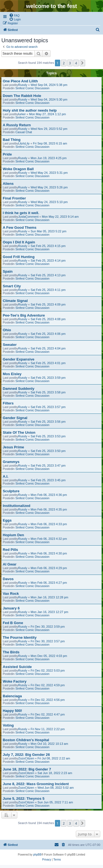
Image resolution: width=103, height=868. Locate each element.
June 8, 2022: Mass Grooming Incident (36, 784)
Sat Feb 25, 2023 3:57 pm (48, 407)
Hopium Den (13, 535)
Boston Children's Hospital (26, 740)
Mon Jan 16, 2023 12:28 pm (50, 597)
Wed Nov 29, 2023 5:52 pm (49, 129)
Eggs (7, 520)
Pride (7, 154)
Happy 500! (12, 711)
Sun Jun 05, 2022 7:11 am (55, 802)
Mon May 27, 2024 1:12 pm (48, 114)
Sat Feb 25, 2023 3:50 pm (48, 451)
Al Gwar (10, 564)
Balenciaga (12, 696)
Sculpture (11, 491)
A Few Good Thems (20, 227)
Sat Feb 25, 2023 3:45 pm (48, 480)
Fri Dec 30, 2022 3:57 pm (48, 641)
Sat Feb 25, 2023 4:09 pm (48, 304)
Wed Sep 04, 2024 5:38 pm (49, 85)
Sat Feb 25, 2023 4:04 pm (48, 348)
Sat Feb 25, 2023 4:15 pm (48, 246)
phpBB (37, 855)
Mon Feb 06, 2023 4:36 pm (49, 495)
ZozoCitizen (26, 758)
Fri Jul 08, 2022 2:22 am (54, 758)
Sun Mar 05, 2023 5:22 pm (49, 231)
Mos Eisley (12, 374)
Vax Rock (11, 594)
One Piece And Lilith (20, 81)
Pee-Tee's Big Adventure (24, 315)
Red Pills (10, 550)
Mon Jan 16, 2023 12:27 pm (50, 612)
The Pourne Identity (20, 637)
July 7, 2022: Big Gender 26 (26, 755)
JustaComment (28, 217)
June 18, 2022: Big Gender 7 (27, 769)
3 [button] (70, 63)
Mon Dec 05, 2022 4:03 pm (49, 656)
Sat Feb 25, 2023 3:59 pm (48, 378)
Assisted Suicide (17, 667)
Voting (8, 725)
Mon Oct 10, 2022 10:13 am (49, 744)
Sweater (10, 345)
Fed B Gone (13, 623)
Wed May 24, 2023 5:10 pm (49, 202)
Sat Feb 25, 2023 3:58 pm (48, 392)
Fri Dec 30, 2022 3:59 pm (48, 627)
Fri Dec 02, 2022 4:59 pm (48, 685)
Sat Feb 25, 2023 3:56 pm (48, 422)
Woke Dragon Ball (18, 169)
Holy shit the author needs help (30, 110)
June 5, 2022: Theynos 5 (24, 799)
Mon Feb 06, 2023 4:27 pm (49, 583)
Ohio (7, 330)
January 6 (11, 608)
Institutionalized (16, 506)
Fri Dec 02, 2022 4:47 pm (48, 714)
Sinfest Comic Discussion (32, 88)
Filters (8, 403)
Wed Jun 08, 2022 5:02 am (56, 788)
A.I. (6, 476)
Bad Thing (12, 140)
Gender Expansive (19, 359)
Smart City (12, 286)
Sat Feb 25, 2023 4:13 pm (48, 275)
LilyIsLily (24, 143)
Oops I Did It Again (19, 242)
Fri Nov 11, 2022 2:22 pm (48, 729)
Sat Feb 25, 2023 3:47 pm (48, 465)
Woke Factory (15, 681)
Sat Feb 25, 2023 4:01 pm (48, 363)
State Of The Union (19, 432)
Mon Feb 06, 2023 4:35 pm (49, 509)
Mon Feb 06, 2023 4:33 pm (49, 524)
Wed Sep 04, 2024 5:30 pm (49, 99)
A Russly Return (17, 125)
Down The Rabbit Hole (22, 96)
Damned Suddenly (19, 389)
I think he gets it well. (21, 213)
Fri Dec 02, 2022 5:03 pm (48, 670)
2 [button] (64, 63)
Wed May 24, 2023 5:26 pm (49, 187)
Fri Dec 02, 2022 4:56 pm (48, 700)
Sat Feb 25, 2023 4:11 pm (48, 290)
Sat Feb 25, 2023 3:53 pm (48, 436)
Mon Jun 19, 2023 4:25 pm (49, 158)
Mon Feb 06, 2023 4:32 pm (49, 539)
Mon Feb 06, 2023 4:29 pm (49, 568)
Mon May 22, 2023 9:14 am (60, 217)
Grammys (11, 462)
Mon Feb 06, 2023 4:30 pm (49, 553)
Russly (23, 85)
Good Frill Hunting (19, 257)
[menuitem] (14, 15)
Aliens (8, 184)
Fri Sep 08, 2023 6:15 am (50, 143)
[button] (82, 63)
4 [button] (76, 63)
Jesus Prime (13, 447)
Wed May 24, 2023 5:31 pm (49, 173)
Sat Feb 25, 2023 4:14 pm (48, 261)
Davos (8, 579)
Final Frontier (14, 198)
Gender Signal (15, 418)
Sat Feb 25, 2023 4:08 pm (48, 319)
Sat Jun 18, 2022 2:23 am (55, 773)
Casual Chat (24, 132)
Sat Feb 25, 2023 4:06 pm (48, 334)
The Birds (11, 652)
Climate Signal (15, 301)
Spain (8, 271)
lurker (22, 114)
